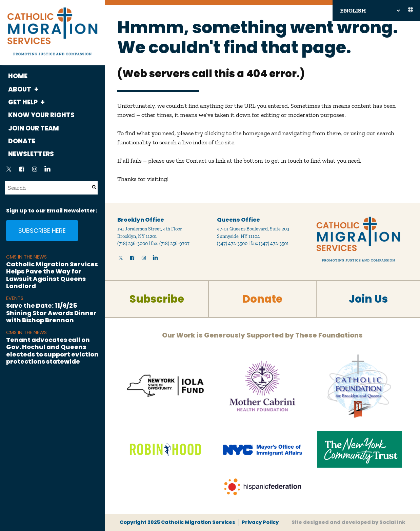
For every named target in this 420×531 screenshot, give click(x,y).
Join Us (368, 299)
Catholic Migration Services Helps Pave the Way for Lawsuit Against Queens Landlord (52, 275)
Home (18, 76)
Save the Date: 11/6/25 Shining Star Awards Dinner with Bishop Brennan (51, 313)
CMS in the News (26, 257)
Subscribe (157, 299)
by (348, 522)
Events (15, 298)
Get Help (23, 102)
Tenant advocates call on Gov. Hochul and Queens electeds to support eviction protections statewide (52, 351)
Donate (22, 141)
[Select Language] (370, 11)
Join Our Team (34, 128)
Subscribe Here (42, 231)
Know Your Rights (41, 115)
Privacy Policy (260, 522)
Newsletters (31, 154)
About (20, 89)
